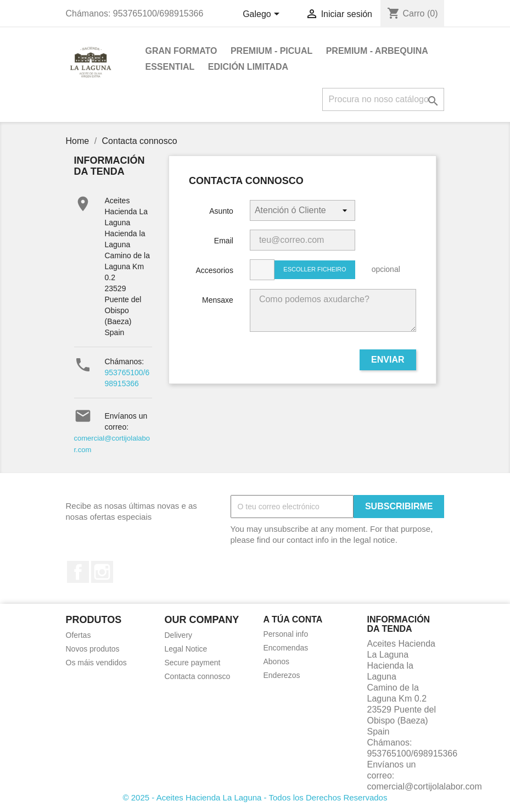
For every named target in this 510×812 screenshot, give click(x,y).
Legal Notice (186, 649)
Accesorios (214, 270)
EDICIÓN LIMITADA (248, 67)
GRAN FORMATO (181, 51)
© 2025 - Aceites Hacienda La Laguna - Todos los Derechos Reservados (255, 797)
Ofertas (79, 635)
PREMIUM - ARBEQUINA (377, 51)
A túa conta (293, 619)
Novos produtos (93, 649)
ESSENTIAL (170, 67)
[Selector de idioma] (263, 15)
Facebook (78, 572)
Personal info (286, 634)
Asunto (221, 211)
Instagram (102, 572)
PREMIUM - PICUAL (271, 51)
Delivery (179, 635)
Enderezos (282, 675)
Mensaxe (218, 300)
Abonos (276, 661)
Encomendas (286, 648)
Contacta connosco (198, 676)
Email (224, 241)
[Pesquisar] (383, 99)
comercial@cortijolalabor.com (425, 786)
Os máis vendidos (96, 663)
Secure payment (193, 663)
